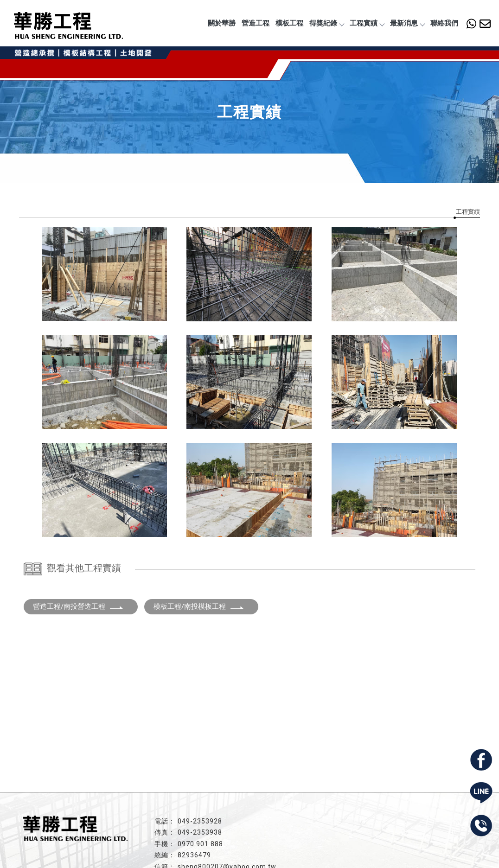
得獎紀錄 (326, 23)
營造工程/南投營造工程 (78, 606)
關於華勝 (222, 23)
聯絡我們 (444, 23)
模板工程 (289, 23)
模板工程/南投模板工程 (199, 606)
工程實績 (367, 23)
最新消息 (407, 23)
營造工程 (256, 23)
